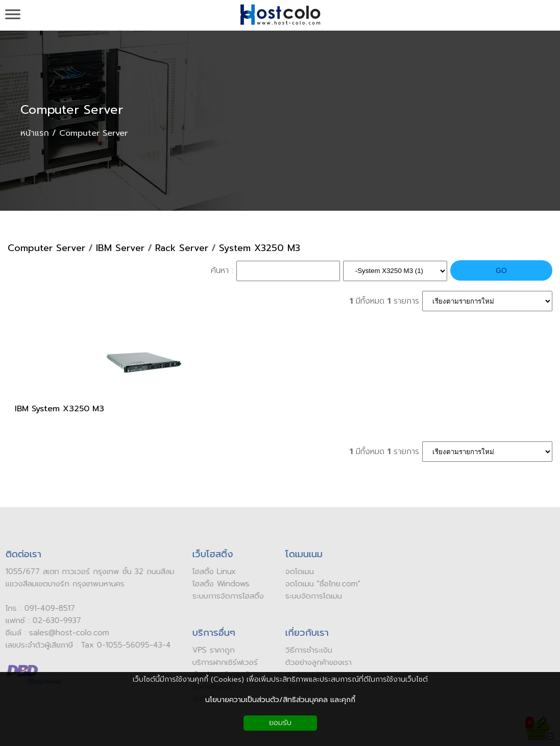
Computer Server (72, 110)
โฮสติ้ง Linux (212, 571)
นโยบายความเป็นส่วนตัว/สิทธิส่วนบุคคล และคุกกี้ (280, 700)
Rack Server (182, 248)
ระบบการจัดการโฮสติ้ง (226, 596)
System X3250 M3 (260, 248)
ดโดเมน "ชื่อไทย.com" (323, 584)
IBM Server (120, 248)
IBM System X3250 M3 (59, 409)
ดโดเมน (300, 571)
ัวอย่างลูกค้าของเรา (319, 662)
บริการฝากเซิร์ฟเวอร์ (223, 662)
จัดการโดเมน (320, 596)
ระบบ (291, 596)
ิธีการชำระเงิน (309, 650)
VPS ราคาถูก (211, 650)
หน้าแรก (35, 133)
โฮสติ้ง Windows (218, 584)
